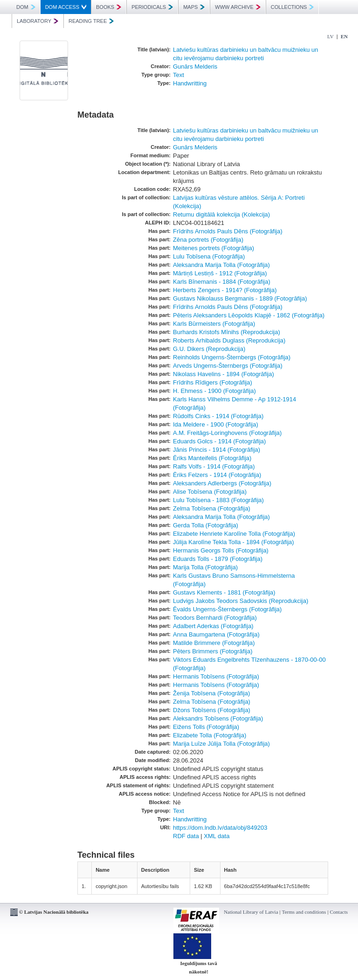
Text (179, 75)
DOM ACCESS (66, 7)
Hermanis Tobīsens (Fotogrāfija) (216, 676)
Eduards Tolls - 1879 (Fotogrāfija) (218, 559)
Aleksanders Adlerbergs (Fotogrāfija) (222, 483)
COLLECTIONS (293, 7)
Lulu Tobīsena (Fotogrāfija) (209, 256)
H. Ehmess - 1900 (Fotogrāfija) (214, 391)
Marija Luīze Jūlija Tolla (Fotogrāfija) (221, 744)
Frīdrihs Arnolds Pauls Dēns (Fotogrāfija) (228, 231)
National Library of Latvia (251, 912)
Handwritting (190, 83)
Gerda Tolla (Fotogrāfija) (206, 525)
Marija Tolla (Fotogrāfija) (205, 567)
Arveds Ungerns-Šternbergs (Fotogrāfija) (228, 366)
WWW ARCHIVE (238, 7)
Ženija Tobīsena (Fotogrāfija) (211, 693)
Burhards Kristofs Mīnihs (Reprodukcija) (227, 332)
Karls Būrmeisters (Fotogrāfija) (214, 324)
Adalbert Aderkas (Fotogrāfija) (213, 626)
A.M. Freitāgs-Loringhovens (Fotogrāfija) (227, 433)
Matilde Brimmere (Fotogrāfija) (214, 643)
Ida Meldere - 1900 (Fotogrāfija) (216, 424)
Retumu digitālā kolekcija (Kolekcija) (221, 214)
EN (344, 36)
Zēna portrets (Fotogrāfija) (208, 240)
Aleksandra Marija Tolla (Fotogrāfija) (221, 265)
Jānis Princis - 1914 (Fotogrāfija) (217, 450)
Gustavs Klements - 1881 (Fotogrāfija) (224, 592)
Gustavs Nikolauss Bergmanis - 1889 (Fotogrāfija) (240, 298)
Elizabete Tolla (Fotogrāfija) (210, 735)
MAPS (194, 7)
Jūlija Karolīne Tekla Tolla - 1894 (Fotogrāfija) (234, 542)
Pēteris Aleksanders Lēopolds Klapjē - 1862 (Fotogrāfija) (249, 315)
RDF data (186, 836)
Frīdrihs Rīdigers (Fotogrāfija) (213, 382)
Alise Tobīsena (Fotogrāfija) (210, 492)
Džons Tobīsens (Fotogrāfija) (212, 710)
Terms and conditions (304, 912)
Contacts (339, 912)
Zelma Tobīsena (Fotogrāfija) (212, 508)
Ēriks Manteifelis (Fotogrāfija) (212, 458)
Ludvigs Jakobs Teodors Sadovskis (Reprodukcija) (241, 601)
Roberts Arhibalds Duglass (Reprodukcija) (229, 340)
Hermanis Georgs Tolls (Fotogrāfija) (221, 550)
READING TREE (91, 21)
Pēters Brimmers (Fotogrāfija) (213, 651)
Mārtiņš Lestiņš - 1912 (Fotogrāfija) (220, 273)
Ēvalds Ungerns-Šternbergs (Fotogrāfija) (227, 609)
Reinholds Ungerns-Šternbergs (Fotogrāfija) (232, 357)
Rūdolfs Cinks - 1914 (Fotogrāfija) (218, 416)
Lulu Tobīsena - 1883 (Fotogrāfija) (218, 500)
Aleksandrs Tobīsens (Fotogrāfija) (218, 718)
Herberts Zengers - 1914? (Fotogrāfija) (225, 290)
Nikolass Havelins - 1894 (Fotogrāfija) (224, 374)
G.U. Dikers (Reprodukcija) (209, 349)
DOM (26, 7)
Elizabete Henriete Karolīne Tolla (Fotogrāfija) (234, 534)
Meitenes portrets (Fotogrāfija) (213, 248)
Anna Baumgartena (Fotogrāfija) (216, 634)
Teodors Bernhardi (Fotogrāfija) (215, 618)
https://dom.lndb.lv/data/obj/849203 (220, 828)
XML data (217, 836)
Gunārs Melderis (195, 66)
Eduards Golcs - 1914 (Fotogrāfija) (219, 441)
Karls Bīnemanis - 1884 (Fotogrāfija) (222, 282)
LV (330, 36)
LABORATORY (38, 21)
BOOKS (109, 7)
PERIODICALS (152, 7)
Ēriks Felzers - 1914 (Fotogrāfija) (217, 475)
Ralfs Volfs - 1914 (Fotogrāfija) (214, 466)
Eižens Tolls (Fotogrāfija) (206, 727)
